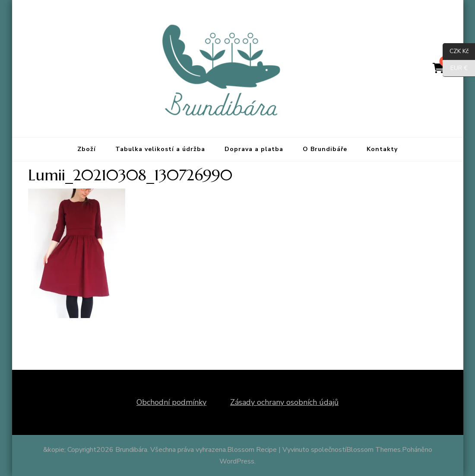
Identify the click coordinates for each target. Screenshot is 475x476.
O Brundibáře (325, 149)
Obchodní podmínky (171, 402)
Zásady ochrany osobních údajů (284, 402)
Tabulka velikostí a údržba (160, 149)
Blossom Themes (374, 450)
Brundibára (131, 450)
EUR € (455, 68)
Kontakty (382, 149)
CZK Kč (456, 52)
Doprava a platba (254, 149)
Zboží (87, 149)
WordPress (237, 461)
